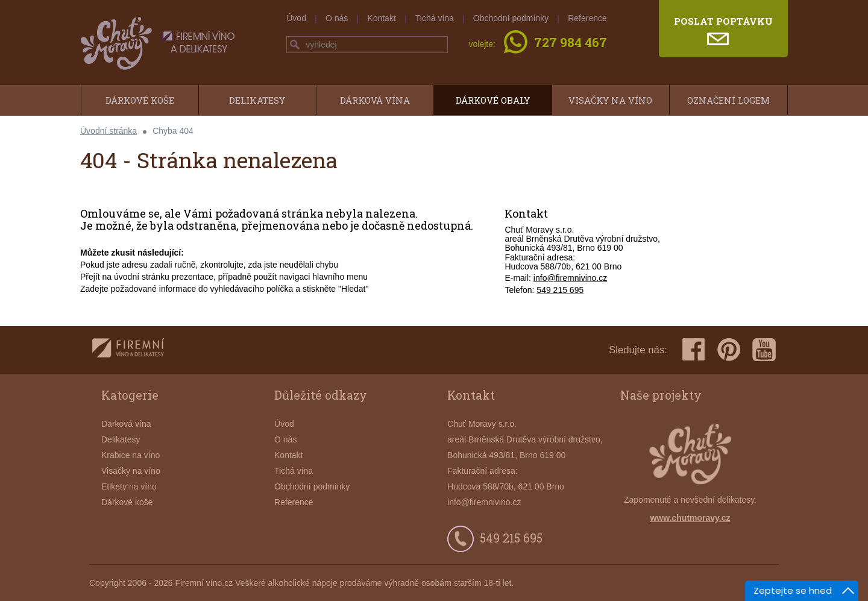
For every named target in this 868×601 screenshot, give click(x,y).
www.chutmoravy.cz (690, 518)
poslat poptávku (723, 21)
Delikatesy (257, 100)
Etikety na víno (129, 486)
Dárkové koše (140, 100)
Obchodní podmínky (511, 18)
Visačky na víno (610, 100)
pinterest (729, 350)
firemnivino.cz (128, 350)
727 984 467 (571, 43)
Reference (587, 18)
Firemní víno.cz (204, 583)
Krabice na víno (131, 455)
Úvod (296, 18)
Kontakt (381, 18)
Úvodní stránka (108, 131)
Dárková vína (375, 100)
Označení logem (728, 100)
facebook (694, 350)
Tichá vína (435, 18)
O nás (337, 18)
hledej (295, 45)
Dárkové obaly (493, 100)
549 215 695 (560, 290)
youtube (764, 350)
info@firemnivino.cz (570, 278)
